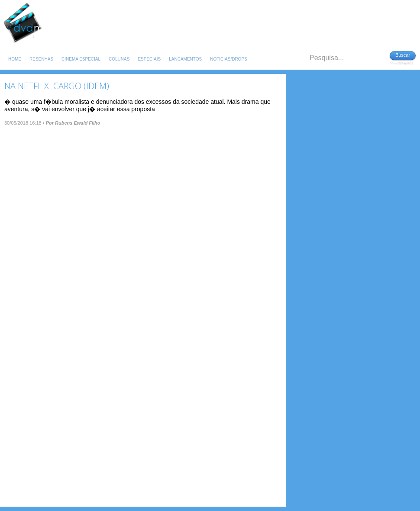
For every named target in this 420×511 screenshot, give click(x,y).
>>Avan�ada (402, 63)
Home (15, 59)
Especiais (149, 59)
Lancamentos (185, 59)
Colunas (119, 59)
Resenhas (41, 59)
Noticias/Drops (229, 59)
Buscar (403, 55)
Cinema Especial (81, 59)
